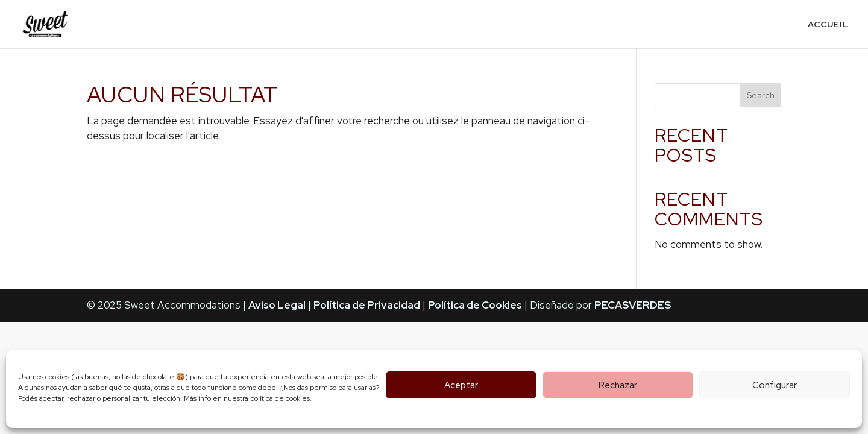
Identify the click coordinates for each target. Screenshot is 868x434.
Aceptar (461, 385)
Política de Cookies (475, 305)
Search (761, 95)
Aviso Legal (277, 305)
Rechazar (618, 385)
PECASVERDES (633, 305)
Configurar (775, 385)
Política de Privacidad (367, 305)
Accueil (828, 25)
